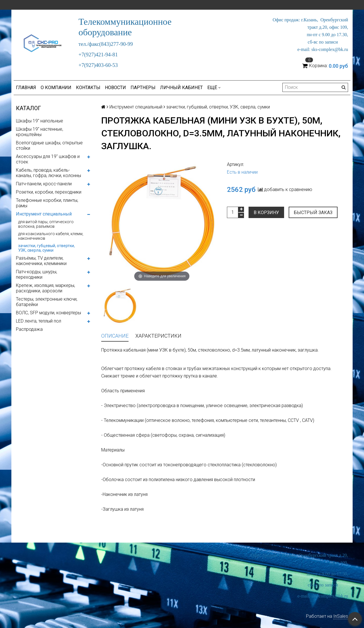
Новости (115, 88)
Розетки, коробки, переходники (49, 192)
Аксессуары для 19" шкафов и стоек (48, 159)
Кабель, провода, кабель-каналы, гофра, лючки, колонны (48, 173)
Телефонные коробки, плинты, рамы (47, 203)
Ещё (214, 88)
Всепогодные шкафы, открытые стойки (49, 145)
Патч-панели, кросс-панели (44, 184)
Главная (26, 88)
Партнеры (143, 88)
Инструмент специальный (44, 214)
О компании (56, 88)
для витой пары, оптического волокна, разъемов (46, 224)
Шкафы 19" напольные (40, 121)
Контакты (88, 88)
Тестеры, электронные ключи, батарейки (47, 302)
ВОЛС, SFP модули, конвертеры (48, 313)
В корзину (266, 213)
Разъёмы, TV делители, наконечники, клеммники (41, 261)
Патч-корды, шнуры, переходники (37, 274)
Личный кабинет (181, 88)
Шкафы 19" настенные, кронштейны (40, 132)
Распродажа (29, 329)
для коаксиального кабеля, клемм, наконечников (51, 236)
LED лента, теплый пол (39, 321)
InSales (341, 616)
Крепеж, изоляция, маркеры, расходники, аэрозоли (45, 288)
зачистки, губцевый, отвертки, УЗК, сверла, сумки (46, 248)
